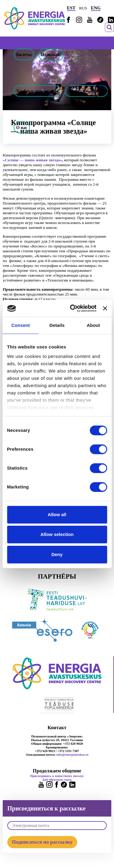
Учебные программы (37, 91)
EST (71, 8)
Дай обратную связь (57, 779)
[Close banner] (105, 308)
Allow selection (57, 534)
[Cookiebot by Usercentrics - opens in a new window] (72, 308)
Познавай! (51, 54)
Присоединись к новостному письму (57, 776)
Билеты (24, 54)
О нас (22, 128)
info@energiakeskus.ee (73, 754)
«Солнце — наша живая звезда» (32, 160)
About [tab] (93, 325)
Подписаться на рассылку (42, 842)
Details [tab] (57, 325)
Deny (57, 554)
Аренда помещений (86, 91)
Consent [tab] (21, 325)
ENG (96, 8)
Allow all (57, 514)
